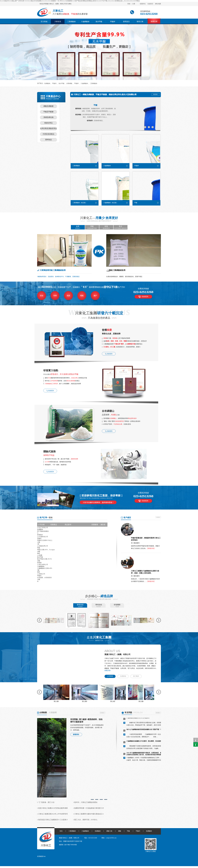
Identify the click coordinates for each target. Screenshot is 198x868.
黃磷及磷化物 (48, 117)
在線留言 (150, 4)
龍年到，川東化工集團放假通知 (86, 802)
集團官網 (154, 21)
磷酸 (120, 831)
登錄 (129, 4)
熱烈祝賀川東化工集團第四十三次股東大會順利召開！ (58, 820)
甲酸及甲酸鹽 (48, 112)
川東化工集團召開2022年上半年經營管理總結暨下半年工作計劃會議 (63, 814)
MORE (158, 517)
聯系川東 (140, 22)
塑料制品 (48, 140)
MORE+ (156, 94)
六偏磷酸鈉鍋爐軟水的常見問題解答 (138, 719)
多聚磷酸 (69, 83)
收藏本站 (143, 4)
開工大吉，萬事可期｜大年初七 (86, 820)
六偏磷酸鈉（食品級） (111, 203)
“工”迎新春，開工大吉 (46, 802)
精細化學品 (48, 123)
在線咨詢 (145, 297)
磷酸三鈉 (109, 831)
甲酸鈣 (54, 83)
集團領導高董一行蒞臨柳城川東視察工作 (89, 808)
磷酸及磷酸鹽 (48, 106)
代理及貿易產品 (48, 134)
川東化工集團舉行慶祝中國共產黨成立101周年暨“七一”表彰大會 (98, 814)
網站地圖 (158, 4)
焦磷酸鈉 (47, 83)
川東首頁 (58, 22)
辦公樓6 (141, 701)
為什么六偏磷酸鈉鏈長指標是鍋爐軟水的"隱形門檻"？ (144, 731)
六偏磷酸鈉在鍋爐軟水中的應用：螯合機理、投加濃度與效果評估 (147, 742)
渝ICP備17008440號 (71, 845)
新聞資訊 (126, 22)
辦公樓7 (113, 701)
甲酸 (95, 105)
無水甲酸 (99, 22)
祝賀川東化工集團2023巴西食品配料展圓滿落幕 (55, 808)
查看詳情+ (108, 671)
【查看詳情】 (151, 548)
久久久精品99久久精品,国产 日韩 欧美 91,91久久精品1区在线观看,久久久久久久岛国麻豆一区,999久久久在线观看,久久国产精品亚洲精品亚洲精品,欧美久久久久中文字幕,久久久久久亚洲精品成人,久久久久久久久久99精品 (70, 1)
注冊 (134, 4)
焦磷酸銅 (149, 831)
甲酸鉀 (113, 22)
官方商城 (44, 22)
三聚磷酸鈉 (71, 22)
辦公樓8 (85, 701)
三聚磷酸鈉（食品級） (80, 203)
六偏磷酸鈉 (85, 22)
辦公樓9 (56, 701)
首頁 (61, 831)
